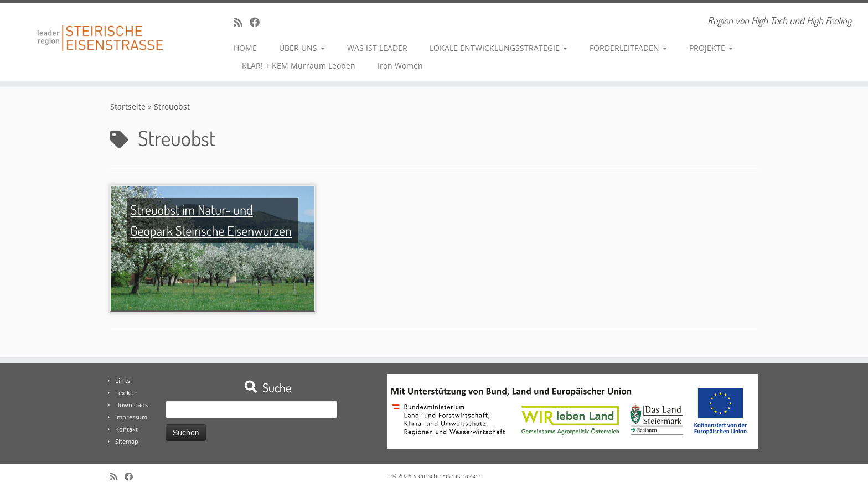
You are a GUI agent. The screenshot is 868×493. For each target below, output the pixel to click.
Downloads (131, 405)
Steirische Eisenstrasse (445, 476)
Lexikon (126, 393)
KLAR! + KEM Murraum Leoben (299, 66)
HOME (245, 48)
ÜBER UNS (302, 48)
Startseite (128, 107)
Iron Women (400, 66)
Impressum (131, 417)
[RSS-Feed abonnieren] (242, 22)
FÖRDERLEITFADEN (628, 48)
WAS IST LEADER (377, 48)
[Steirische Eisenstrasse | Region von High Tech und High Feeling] (100, 30)
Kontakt (126, 429)
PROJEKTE (711, 48)
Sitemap (127, 441)
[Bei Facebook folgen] (258, 22)
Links (123, 380)
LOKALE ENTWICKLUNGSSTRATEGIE (498, 48)
